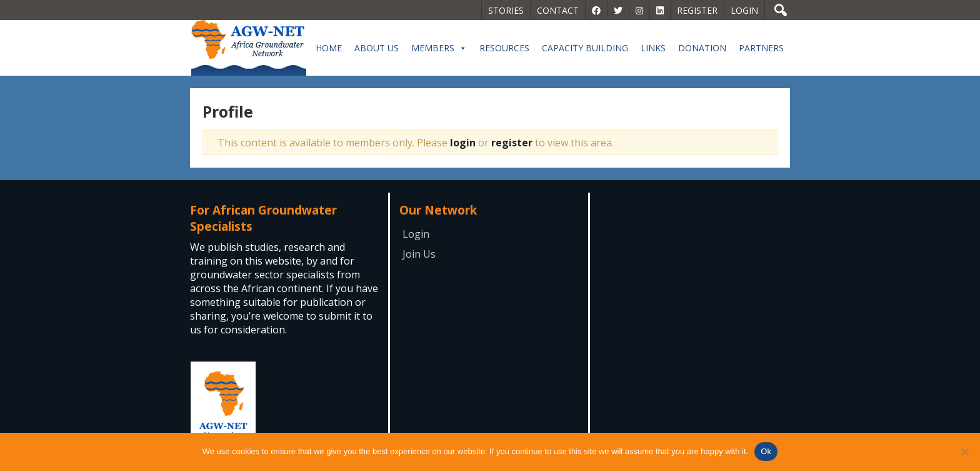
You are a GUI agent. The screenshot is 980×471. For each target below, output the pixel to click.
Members (439, 48)
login (463, 143)
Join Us (419, 254)
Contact (558, 10)
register (512, 143)
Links (653, 48)
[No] (964, 452)
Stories (506, 10)
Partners (761, 48)
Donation (702, 48)
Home (329, 48)
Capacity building (585, 48)
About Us (377, 48)
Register (697, 10)
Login (744, 10)
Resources (504, 48)
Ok (766, 451)
